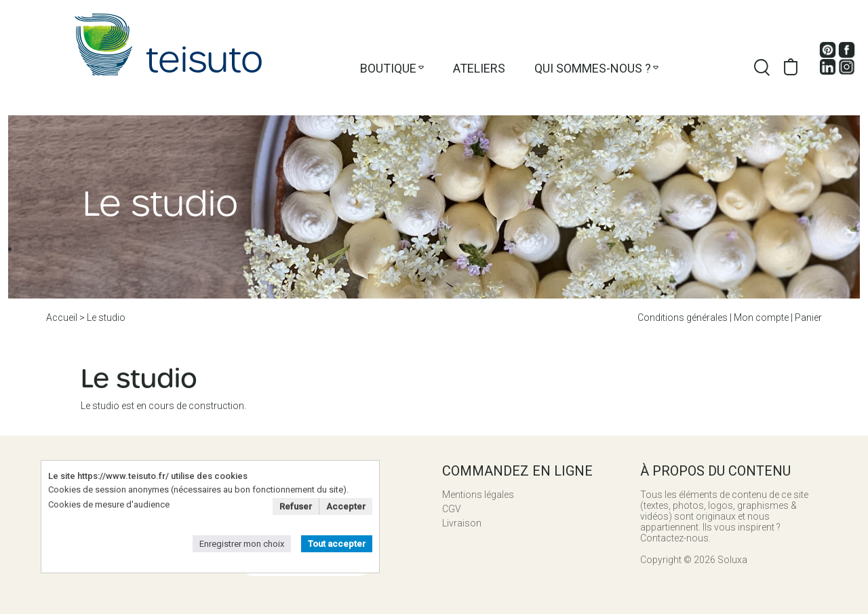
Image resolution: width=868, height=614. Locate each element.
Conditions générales (683, 318)
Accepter (346, 506)
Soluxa (732, 560)
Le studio (106, 318)
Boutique (388, 68)
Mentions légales (478, 495)
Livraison (462, 523)
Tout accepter (337, 544)
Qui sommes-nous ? (593, 68)
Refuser (296, 506)
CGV (452, 509)
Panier (808, 318)
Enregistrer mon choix (242, 544)
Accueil (62, 318)
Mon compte (761, 318)
